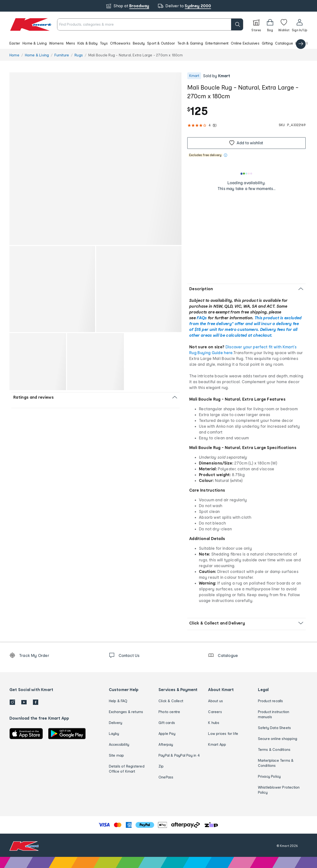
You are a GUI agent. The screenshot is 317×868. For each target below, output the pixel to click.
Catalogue (284, 43)
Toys (104, 43)
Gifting (267, 43)
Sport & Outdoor (161, 43)
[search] (237, 24)
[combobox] (150, 24)
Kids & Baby (87, 43)
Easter (15, 43)
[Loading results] (247, 174)
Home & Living (35, 43)
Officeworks (120, 43)
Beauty (139, 43)
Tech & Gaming (190, 43)
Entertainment (217, 43)
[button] (158, 43)
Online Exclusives (245, 43)
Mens (71, 43)
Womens (56, 43)
